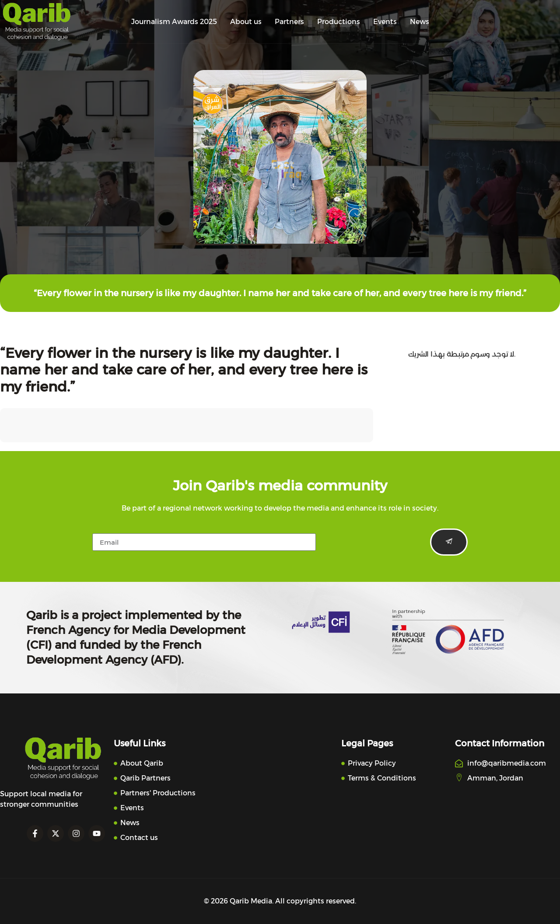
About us (246, 22)
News (420, 22)
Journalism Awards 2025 (174, 22)
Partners (289, 22)
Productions (339, 22)
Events (385, 22)
